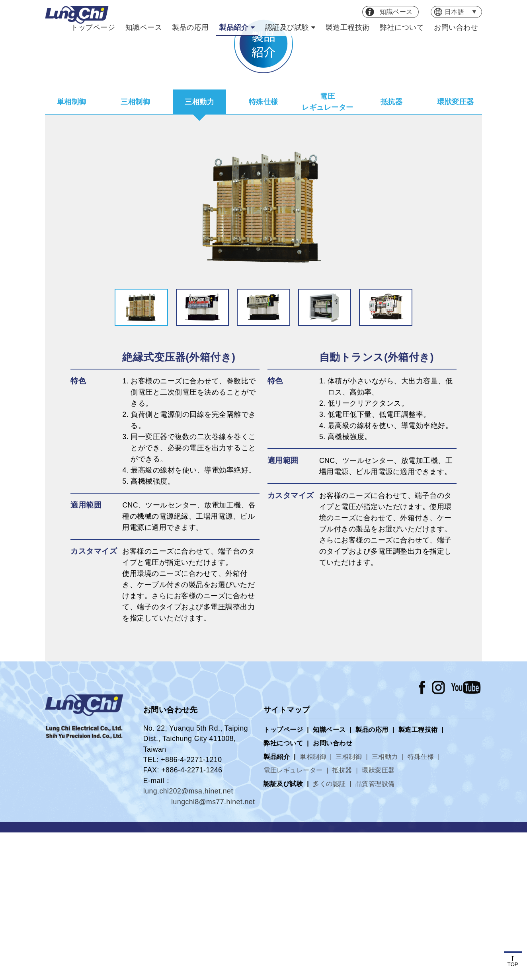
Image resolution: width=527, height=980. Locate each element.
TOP (513, 962)
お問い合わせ (456, 27)
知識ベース (144, 27)
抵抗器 (392, 249)
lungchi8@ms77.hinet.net (213, 949)
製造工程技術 (348, 27)
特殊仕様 (263, 249)
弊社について (402, 27)
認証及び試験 (287, 27)
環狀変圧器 (456, 249)
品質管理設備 (375, 931)
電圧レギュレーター (328, 249)
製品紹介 (234, 27)
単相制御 (72, 249)
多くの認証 (329, 931)
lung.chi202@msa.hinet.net (188, 939)
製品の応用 (190, 27)
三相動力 (199, 249)
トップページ (93, 27)
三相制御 (135, 249)
